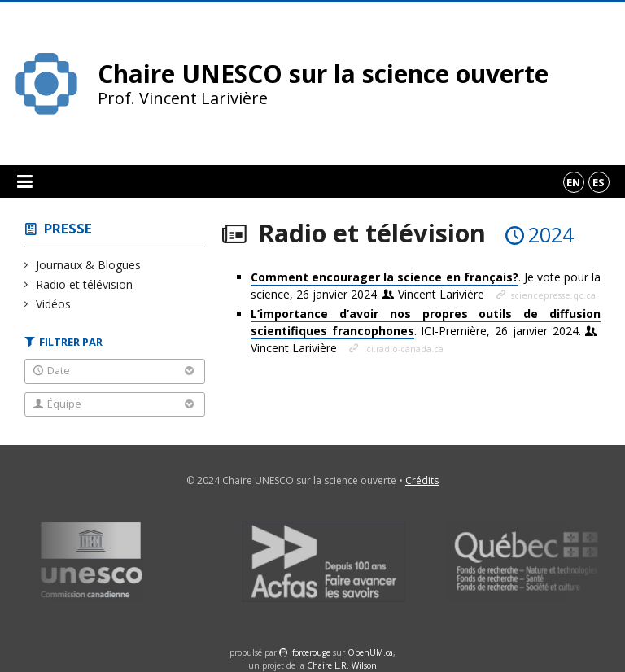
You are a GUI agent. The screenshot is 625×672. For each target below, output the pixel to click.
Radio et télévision (85, 284)
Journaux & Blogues (89, 265)
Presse (68, 228)
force (311, 652)
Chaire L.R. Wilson (342, 665)
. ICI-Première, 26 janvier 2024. (426, 331)
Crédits (422, 480)
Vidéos (54, 304)
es (599, 182)
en (573, 182)
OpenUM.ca (370, 652)
